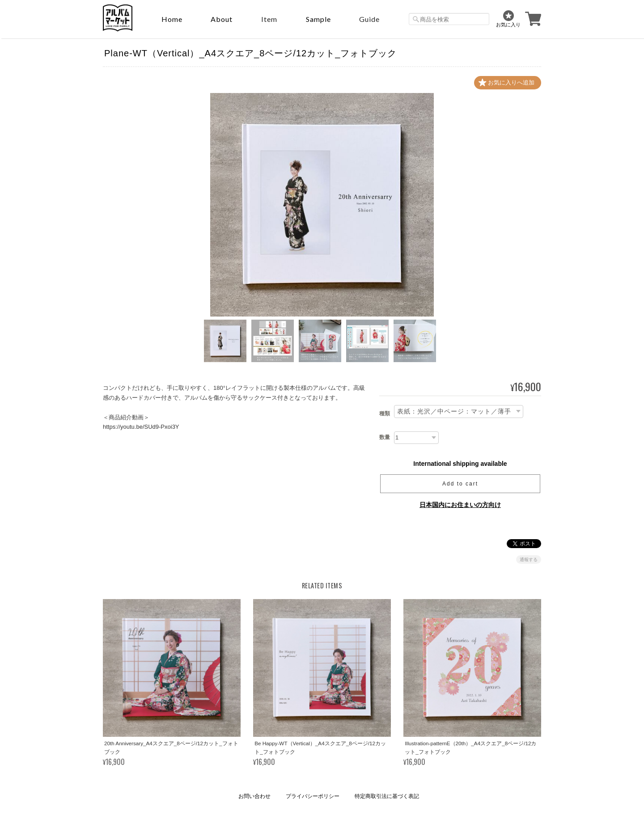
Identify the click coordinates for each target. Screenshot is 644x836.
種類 (385, 414)
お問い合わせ (254, 796)
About (222, 19)
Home (172, 19)
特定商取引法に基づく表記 (387, 796)
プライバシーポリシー (313, 796)
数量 (385, 437)
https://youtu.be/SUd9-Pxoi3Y (141, 427)
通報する (529, 559)
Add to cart (460, 484)
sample (318, 19)
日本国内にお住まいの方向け (460, 505)
